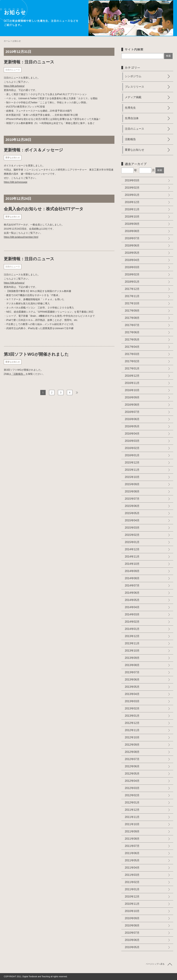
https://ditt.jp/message (16, 182)
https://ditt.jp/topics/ (14, 86)
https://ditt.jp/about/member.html (21, 237)
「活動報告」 (18, 374)
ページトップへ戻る (155, 964)
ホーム (7, 41)
